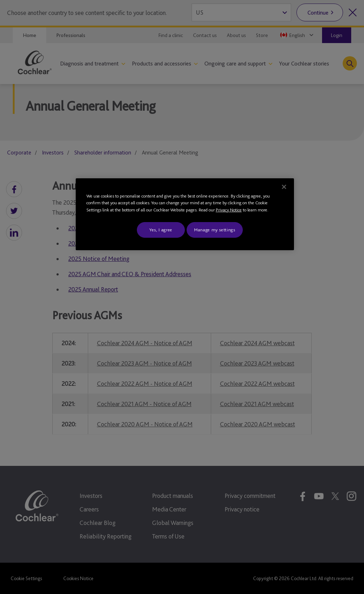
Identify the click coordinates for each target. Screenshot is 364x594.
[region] (185, 214)
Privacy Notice (229, 210)
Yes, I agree (161, 230)
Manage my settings (215, 230)
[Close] (284, 187)
